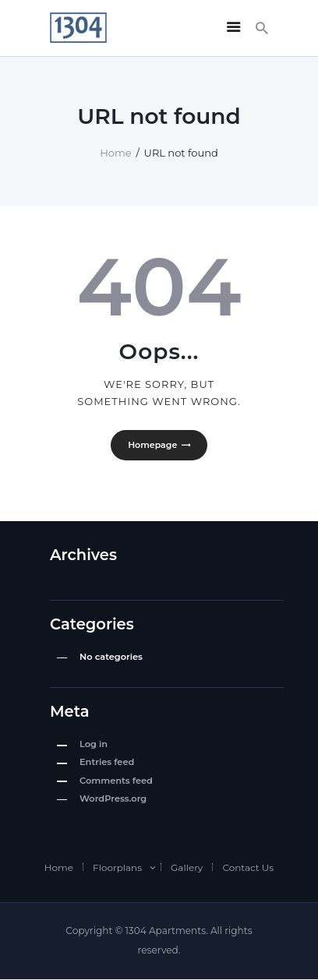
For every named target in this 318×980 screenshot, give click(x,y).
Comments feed (116, 781)
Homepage (152, 445)
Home (115, 153)
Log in (94, 744)
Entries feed (107, 763)
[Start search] (262, 28)
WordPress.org (113, 798)
